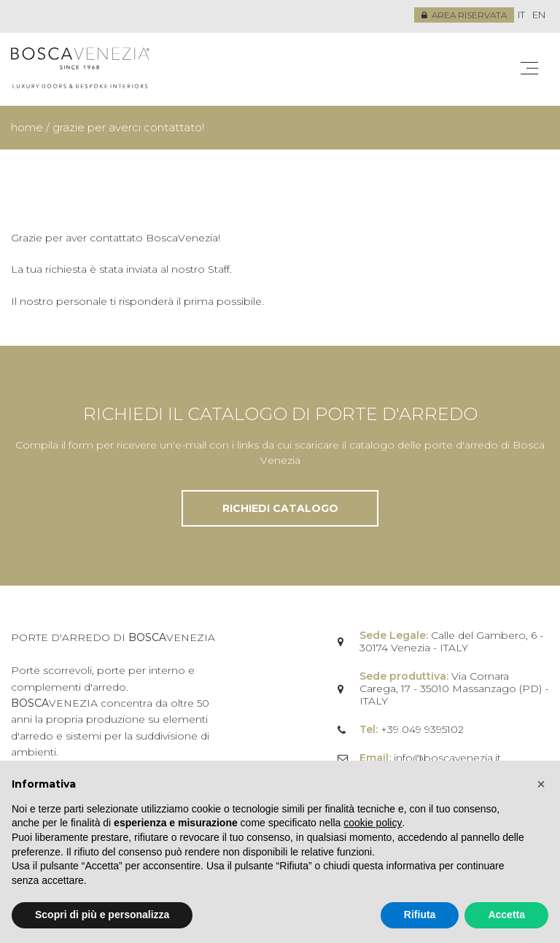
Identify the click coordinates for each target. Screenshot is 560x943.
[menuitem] (521, 15)
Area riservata (464, 15)
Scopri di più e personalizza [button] (102, 915)
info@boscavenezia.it (447, 758)
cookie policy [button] (373, 823)
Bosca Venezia (80, 69)
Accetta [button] (506, 915)
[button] (541, 784)
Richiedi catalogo (280, 508)
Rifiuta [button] (420, 915)
